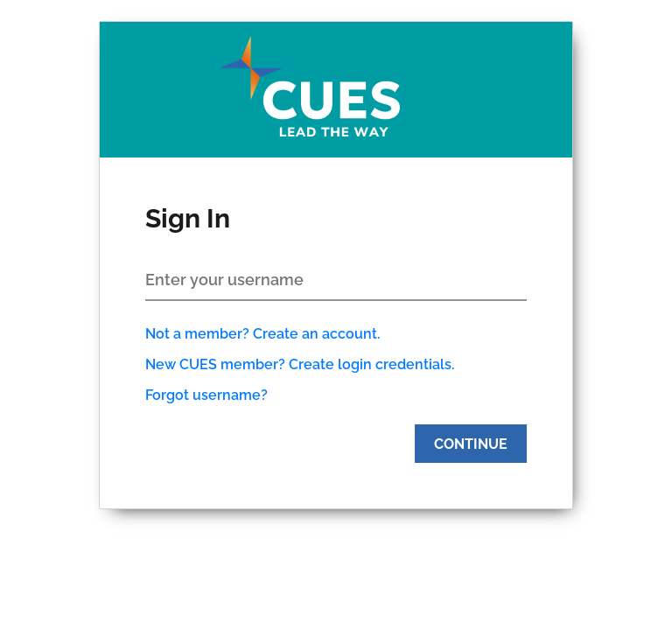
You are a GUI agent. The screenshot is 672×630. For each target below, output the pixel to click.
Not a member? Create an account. (262, 334)
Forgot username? (206, 395)
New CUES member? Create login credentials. (300, 364)
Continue (471, 444)
